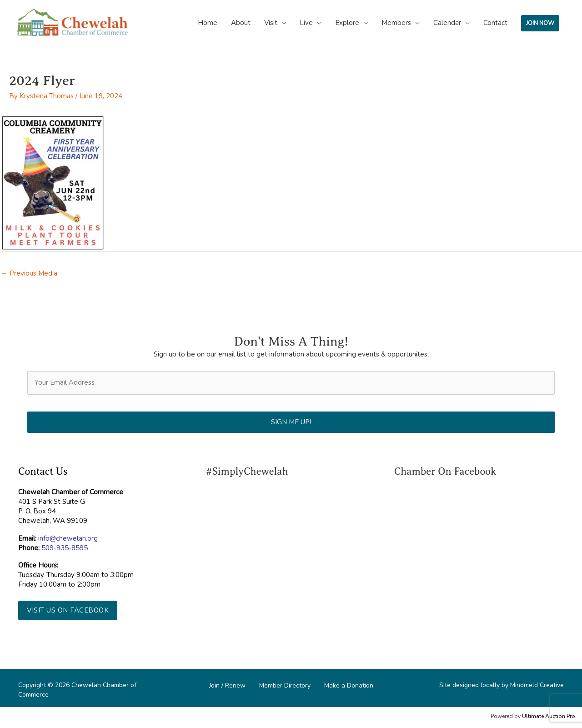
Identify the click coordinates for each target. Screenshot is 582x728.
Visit (271, 23)
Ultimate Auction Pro (549, 716)
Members (396, 23)
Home (208, 23)
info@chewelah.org (68, 538)
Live (306, 23)
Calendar (447, 23)
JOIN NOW (540, 23)
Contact (495, 23)
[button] (68, 610)
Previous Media (29, 273)
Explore (347, 23)
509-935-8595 (65, 548)
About (241, 23)
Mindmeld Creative (537, 685)
